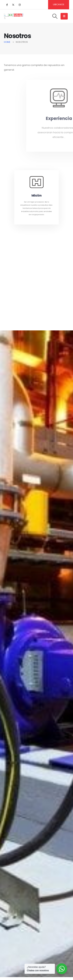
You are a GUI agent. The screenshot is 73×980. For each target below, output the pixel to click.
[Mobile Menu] (64, 16)
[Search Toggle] (55, 16)
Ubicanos (59, 4)
